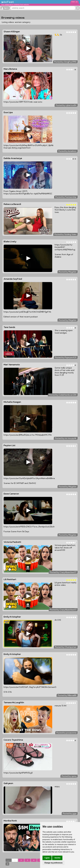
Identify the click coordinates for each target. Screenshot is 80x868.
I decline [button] (57, 858)
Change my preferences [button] (53, 863)
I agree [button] (47, 858)
